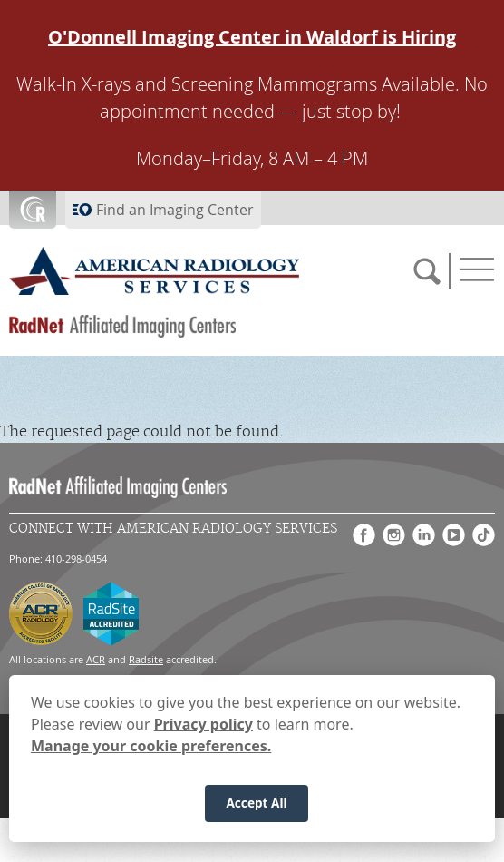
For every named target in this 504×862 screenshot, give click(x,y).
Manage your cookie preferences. (151, 749)
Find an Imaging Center (175, 210)
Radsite (146, 659)
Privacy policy (204, 728)
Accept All (256, 806)
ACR (96, 659)
